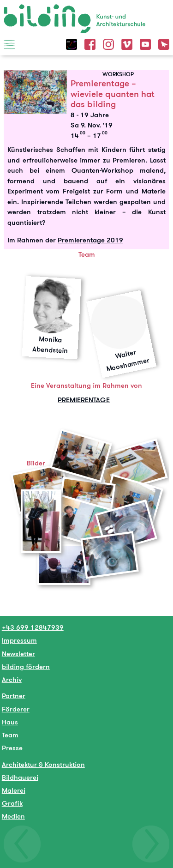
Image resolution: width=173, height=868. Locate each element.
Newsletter (18, 654)
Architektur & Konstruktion (43, 764)
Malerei (14, 790)
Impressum (19, 640)
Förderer (16, 709)
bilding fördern (26, 666)
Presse (12, 748)
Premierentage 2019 (90, 240)
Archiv (12, 679)
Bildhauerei (20, 777)
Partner (14, 696)
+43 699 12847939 (33, 627)
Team (10, 735)
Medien (13, 816)
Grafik (12, 803)
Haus (10, 722)
